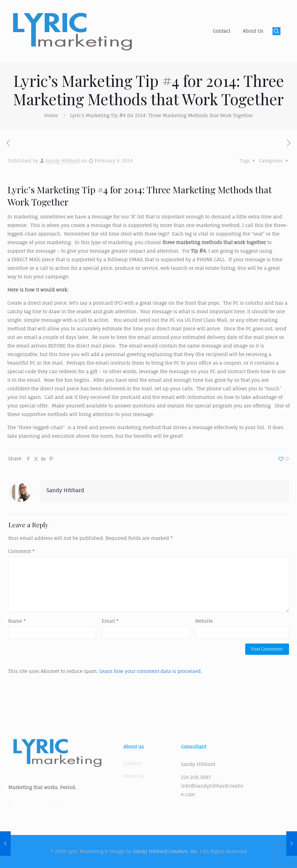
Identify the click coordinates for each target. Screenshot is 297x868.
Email (110, 621)
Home (51, 115)
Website (204, 621)
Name (17, 621)
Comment (22, 551)
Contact (132, 763)
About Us (134, 776)
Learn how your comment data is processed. (151, 671)
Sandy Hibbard (63, 161)
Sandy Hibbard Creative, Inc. (166, 851)
